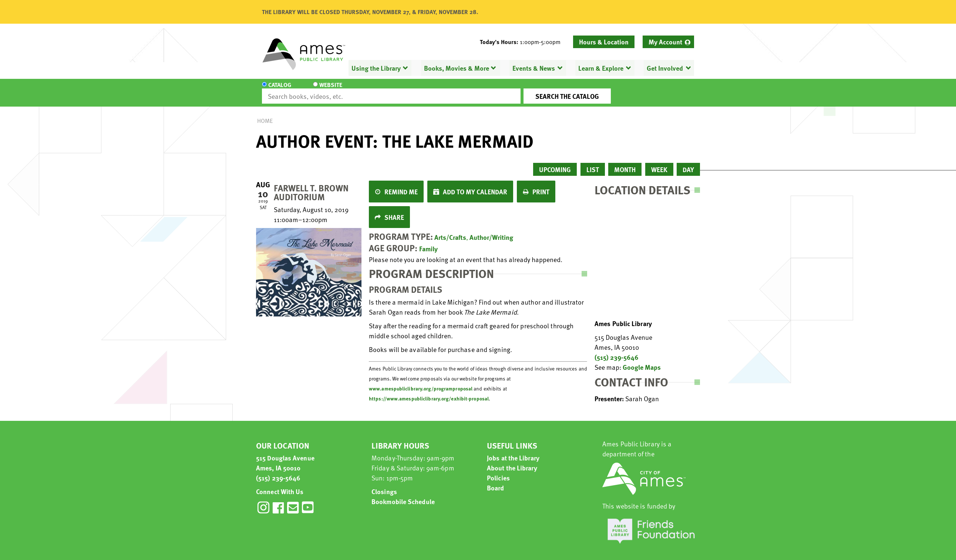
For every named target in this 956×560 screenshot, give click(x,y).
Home (265, 114)
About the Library (512, 461)
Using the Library (376, 68)
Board (496, 481)
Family (428, 242)
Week (659, 163)
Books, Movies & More (457, 68)
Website (324, 90)
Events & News (534, 68)
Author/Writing (491, 230)
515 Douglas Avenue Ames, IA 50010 (285, 456)
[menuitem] (668, 42)
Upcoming (555, 163)
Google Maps (642, 360)
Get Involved (665, 68)
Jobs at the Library (513, 451)
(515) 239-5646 (617, 350)
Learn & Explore (601, 68)
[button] (523, 42)
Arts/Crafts (450, 230)
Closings (384, 485)
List (593, 163)
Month (625, 163)
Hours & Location (604, 42)
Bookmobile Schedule (403, 495)
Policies (498, 471)
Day (688, 163)
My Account (665, 42)
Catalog (280, 90)
